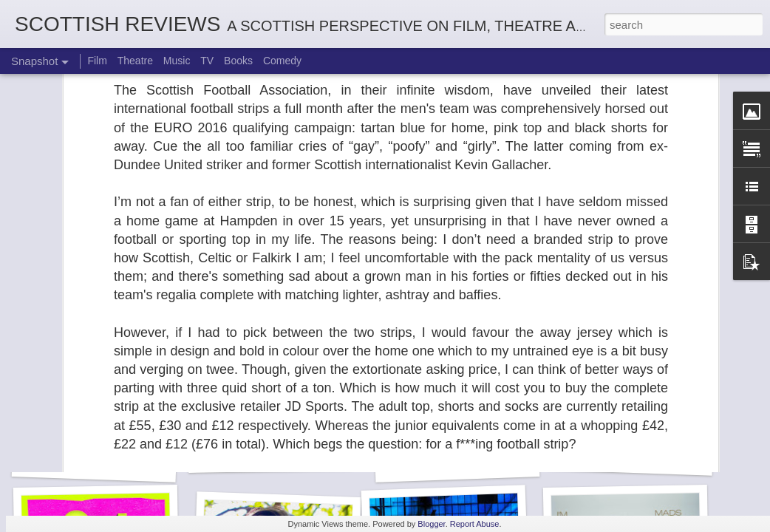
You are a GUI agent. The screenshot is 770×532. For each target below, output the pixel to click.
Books (238, 61)
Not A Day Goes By (630, 457)
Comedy (282, 61)
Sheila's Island (94, 463)
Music (177, 61)
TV (207, 61)
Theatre (135, 61)
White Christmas (457, 463)
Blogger (431, 524)
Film (97, 61)
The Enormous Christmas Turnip (296, 455)
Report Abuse (475, 524)
